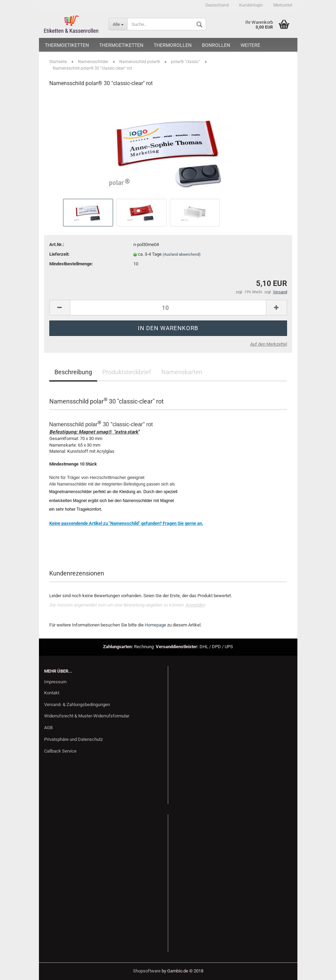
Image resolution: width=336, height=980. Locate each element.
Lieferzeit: (59, 254)
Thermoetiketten (67, 45)
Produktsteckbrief (127, 372)
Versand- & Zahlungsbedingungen (77, 705)
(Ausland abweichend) (182, 254)
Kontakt (52, 693)
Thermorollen (173, 45)
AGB (48, 728)
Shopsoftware (147, 971)
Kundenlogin (251, 5)
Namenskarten (182, 372)
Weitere (250, 45)
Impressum (55, 682)
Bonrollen (216, 45)
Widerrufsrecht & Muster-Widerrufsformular (87, 716)
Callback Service (60, 751)
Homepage (155, 625)
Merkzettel (283, 5)
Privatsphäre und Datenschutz (73, 739)
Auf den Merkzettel (269, 344)
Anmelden (195, 605)
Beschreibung (73, 372)
